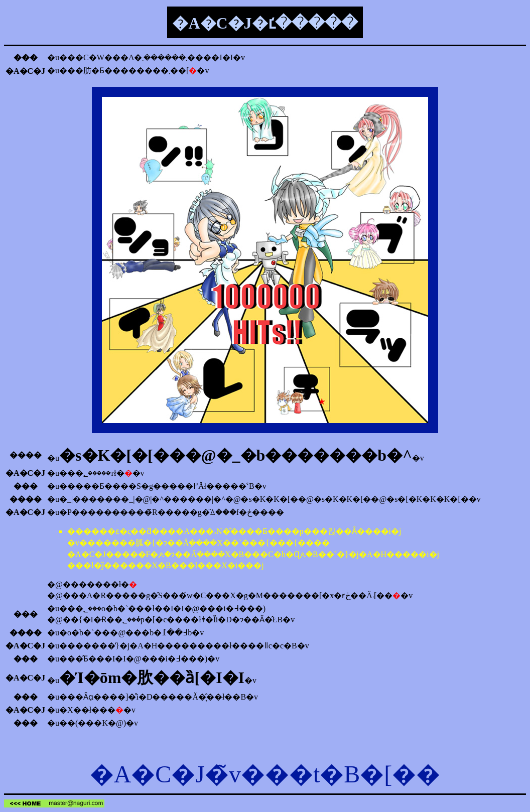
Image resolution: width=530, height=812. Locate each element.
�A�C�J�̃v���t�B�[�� (265, 774)
